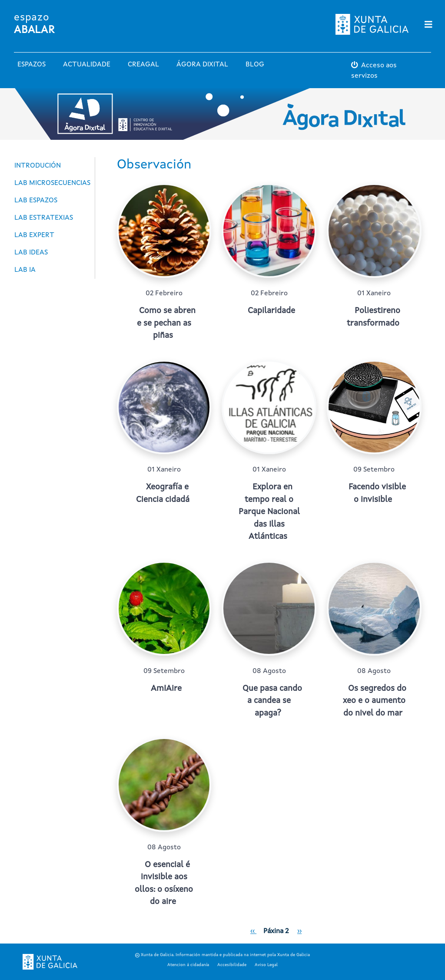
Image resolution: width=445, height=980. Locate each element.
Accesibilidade (232, 965)
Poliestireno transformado (374, 317)
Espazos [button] (32, 65)
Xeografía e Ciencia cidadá (163, 494)
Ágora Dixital (202, 65)
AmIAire (166, 689)
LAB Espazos (36, 201)
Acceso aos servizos (374, 71)
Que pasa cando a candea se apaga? (272, 701)
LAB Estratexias (44, 218)
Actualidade (87, 65)
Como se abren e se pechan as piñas (166, 323)
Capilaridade (271, 311)
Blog (255, 65)
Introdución (38, 166)
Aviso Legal (266, 965)
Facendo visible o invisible (377, 494)
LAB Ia (25, 270)
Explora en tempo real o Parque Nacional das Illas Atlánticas (269, 512)
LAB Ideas (31, 253)
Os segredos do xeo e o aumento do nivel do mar (375, 701)
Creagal (143, 65)
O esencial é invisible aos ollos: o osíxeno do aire (164, 884)
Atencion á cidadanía (188, 965)
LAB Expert (34, 235)
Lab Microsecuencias (52, 183)
